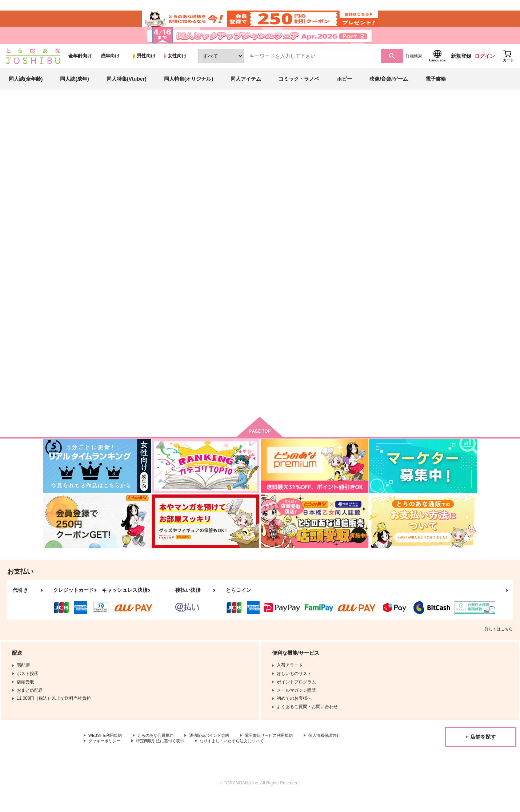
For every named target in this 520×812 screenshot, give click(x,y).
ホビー (344, 89)
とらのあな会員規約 (161, 751)
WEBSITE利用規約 (107, 751)
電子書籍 (436, 89)
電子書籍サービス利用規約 (281, 751)
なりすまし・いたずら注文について (242, 756)
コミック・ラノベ (299, 89)
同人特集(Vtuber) (127, 89)
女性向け (174, 66)
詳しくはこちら (499, 644)
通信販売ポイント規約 (218, 751)
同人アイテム (246, 89)
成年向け (110, 66)
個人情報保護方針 (341, 751)
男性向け (143, 66)
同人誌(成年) (74, 89)
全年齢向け (80, 66)
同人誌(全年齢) (26, 89)
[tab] (210, 230)
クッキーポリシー (106, 756)
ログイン (485, 66)
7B (105, 155)
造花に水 (352, 155)
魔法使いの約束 (400, 155)
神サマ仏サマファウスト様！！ (296, 155)
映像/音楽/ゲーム (389, 89)
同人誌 (86, 120)
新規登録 (461, 66)
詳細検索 (414, 66)
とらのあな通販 (57, 120)
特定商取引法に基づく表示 (165, 756)
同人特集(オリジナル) (189, 89)
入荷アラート (368, 140)
